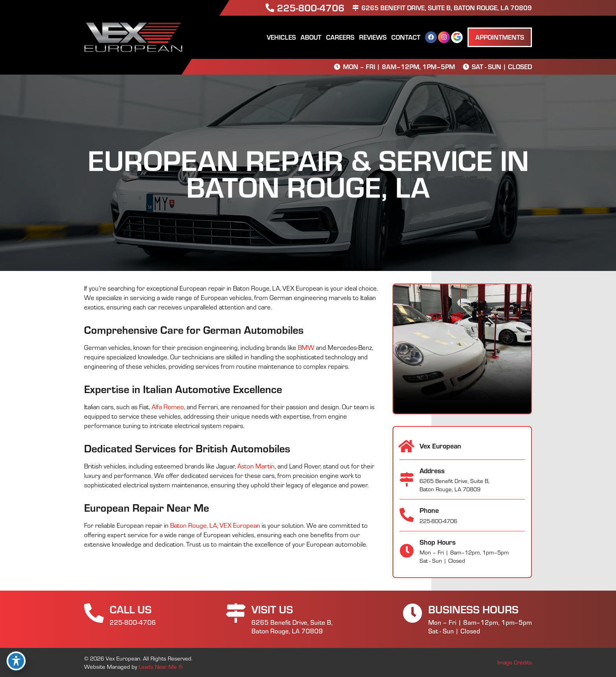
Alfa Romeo (168, 407)
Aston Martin (256, 466)
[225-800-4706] (270, 8)
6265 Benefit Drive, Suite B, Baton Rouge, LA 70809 (447, 7)
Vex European (440, 446)
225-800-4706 (311, 7)
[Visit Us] (236, 613)
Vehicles (281, 37)
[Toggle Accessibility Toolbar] (16, 661)
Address (432, 470)
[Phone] (407, 515)
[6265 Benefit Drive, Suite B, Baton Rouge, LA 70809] (356, 8)
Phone (429, 510)
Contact (406, 37)
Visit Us (272, 609)
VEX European (240, 525)
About (311, 37)
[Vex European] (407, 446)
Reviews (373, 37)
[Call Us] (94, 613)
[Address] (407, 479)
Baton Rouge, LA (193, 525)
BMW (306, 347)
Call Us (131, 609)
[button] (500, 37)
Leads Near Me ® (161, 667)
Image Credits (515, 662)
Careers (340, 37)
